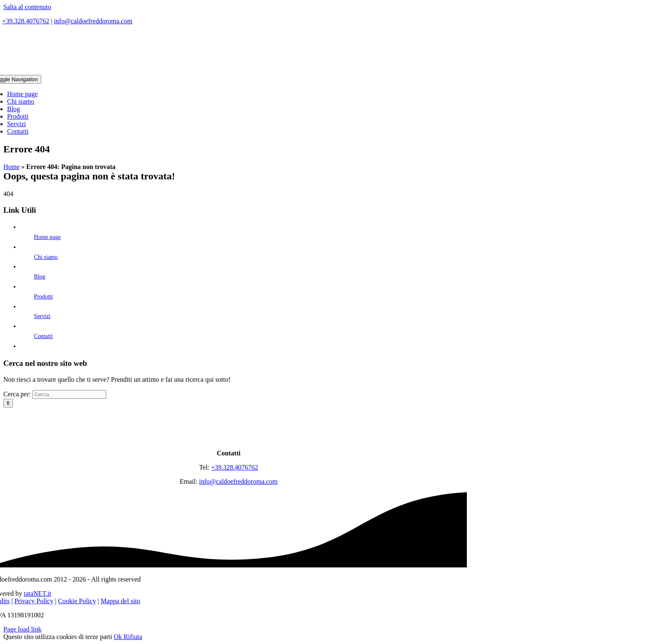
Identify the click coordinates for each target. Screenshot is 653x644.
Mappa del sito (121, 601)
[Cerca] (8, 403)
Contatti (44, 336)
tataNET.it (37, 593)
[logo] (229, 439)
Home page (47, 237)
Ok (119, 637)
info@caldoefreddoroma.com (93, 21)
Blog (40, 277)
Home (11, 167)
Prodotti (44, 297)
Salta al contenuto (27, 7)
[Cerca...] (69, 394)
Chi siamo (46, 257)
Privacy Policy (34, 601)
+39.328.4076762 (26, 21)
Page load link (22, 629)
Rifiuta (133, 637)
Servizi (42, 316)
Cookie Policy (77, 601)
